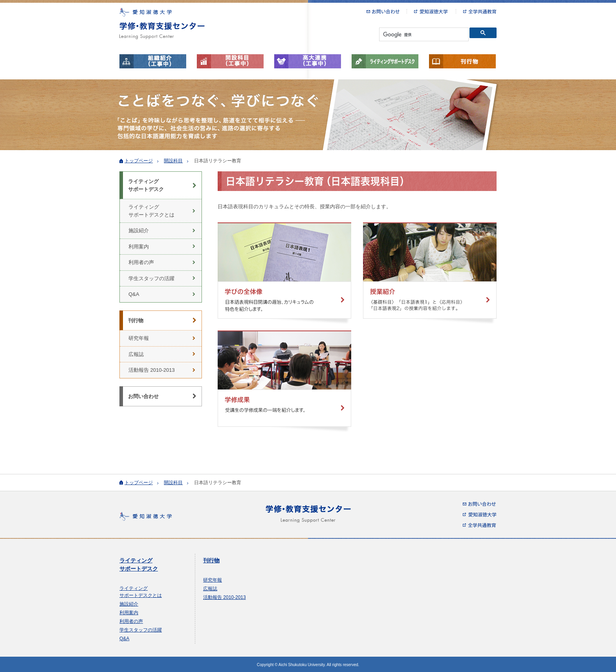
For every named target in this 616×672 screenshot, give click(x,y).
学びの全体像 (284, 273)
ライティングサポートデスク (385, 61)
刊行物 (462, 61)
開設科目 (173, 161)
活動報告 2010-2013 (152, 370)
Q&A (134, 294)
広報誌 (136, 354)
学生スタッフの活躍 (151, 278)
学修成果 (284, 381)
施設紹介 (139, 230)
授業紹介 (430, 273)
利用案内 (139, 247)
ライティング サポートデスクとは (151, 211)
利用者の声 (141, 262)
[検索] (423, 35)
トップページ (139, 161)
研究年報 (139, 338)
